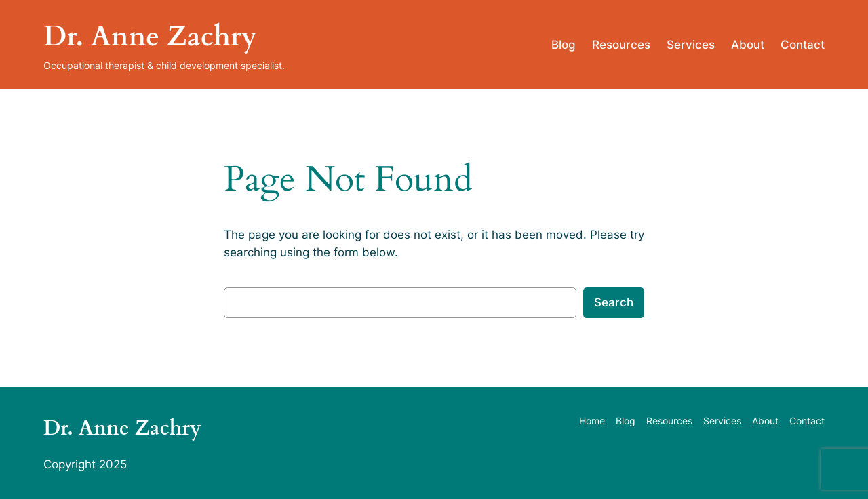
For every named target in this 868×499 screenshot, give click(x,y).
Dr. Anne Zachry (150, 37)
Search (614, 302)
